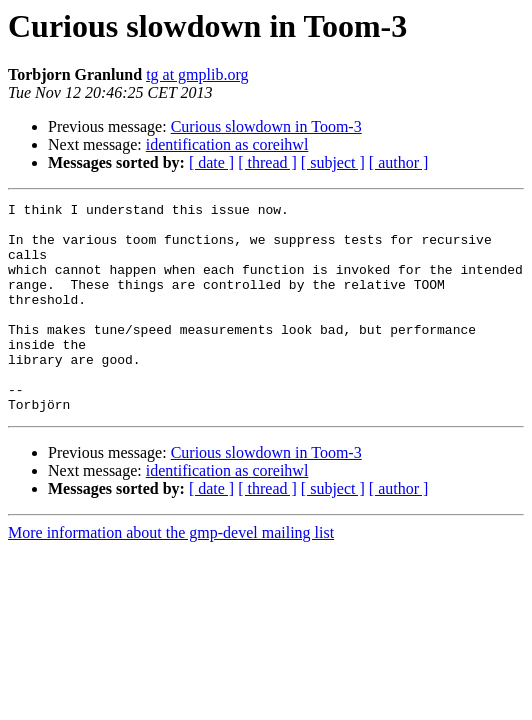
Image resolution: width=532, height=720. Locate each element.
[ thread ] (267, 162)
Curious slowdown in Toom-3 (266, 126)
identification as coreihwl (227, 144)
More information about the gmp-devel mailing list (171, 574)
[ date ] (211, 162)
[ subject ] (333, 162)
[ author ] (399, 162)
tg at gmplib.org (197, 74)
